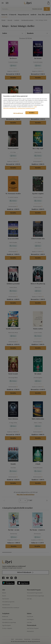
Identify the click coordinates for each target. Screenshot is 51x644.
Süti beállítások (18, 113)
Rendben (32, 113)
